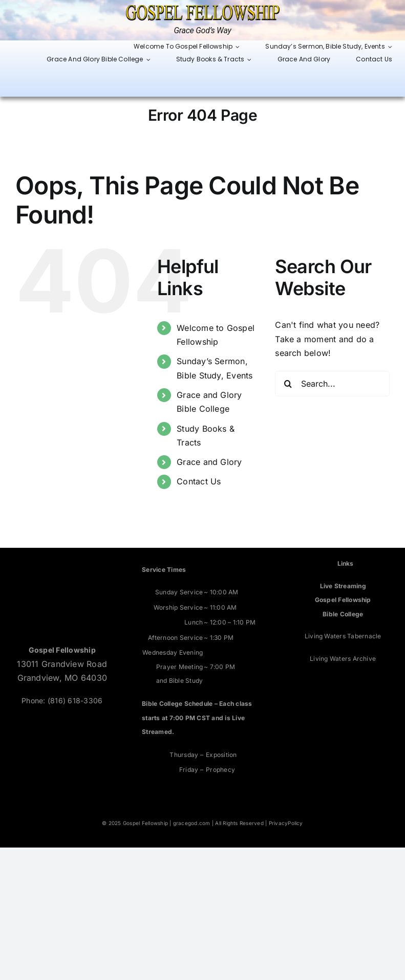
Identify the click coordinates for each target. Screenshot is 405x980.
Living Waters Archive (343, 659)
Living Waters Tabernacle (343, 636)
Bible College (343, 614)
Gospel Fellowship (343, 600)
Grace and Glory (209, 462)
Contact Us (199, 481)
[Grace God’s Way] (203, 9)
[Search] (288, 384)
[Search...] (332, 384)
